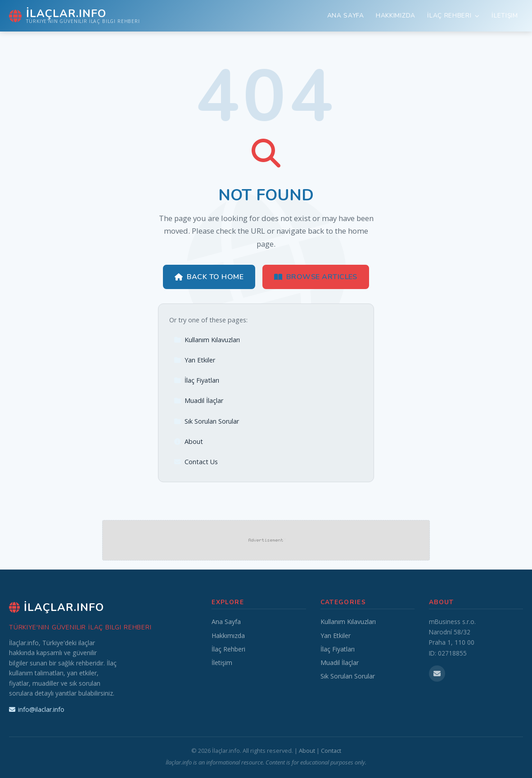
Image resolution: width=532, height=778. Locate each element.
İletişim (505, 16)
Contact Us (196, 462)
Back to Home (209, 277)
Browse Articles (316, 277)
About (188, 441)
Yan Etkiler (194, 360)
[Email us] (437, 674)
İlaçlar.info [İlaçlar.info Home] (56, 607)
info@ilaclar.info (37, 709)
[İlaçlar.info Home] (74, 16)
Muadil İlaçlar (198, 400)
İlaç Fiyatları (196, 380)
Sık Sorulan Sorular (206, 421)
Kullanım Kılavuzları (207, 340)
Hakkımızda (396, 16)
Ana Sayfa (346, 16)
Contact (331, 751)
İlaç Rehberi (453, 16)
